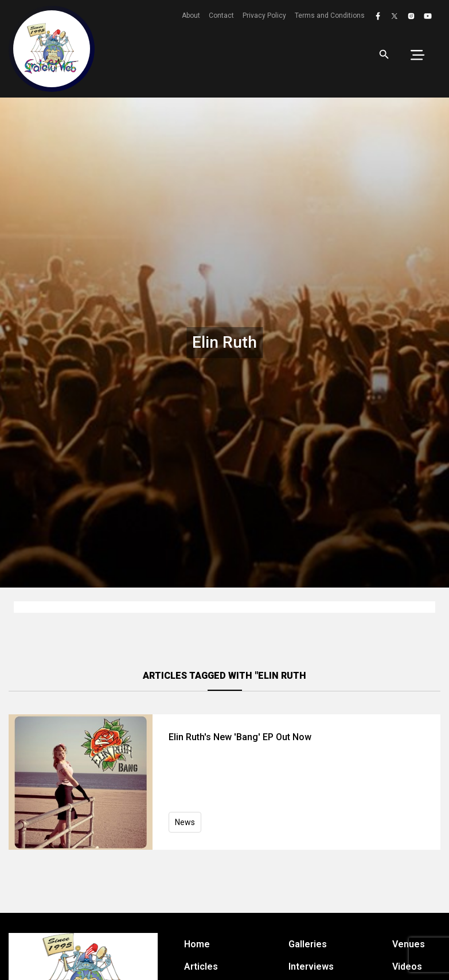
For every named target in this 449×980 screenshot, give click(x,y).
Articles (201, 967)
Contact (221, 15)
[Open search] (384, 55)
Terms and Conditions (330, 15)
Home (197, 944)
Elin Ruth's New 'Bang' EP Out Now (240, 737)
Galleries (308, 944)
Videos (407, 967)
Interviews (311, 967)
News (185, 822)
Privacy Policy (264, 15)
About (191, 15)
